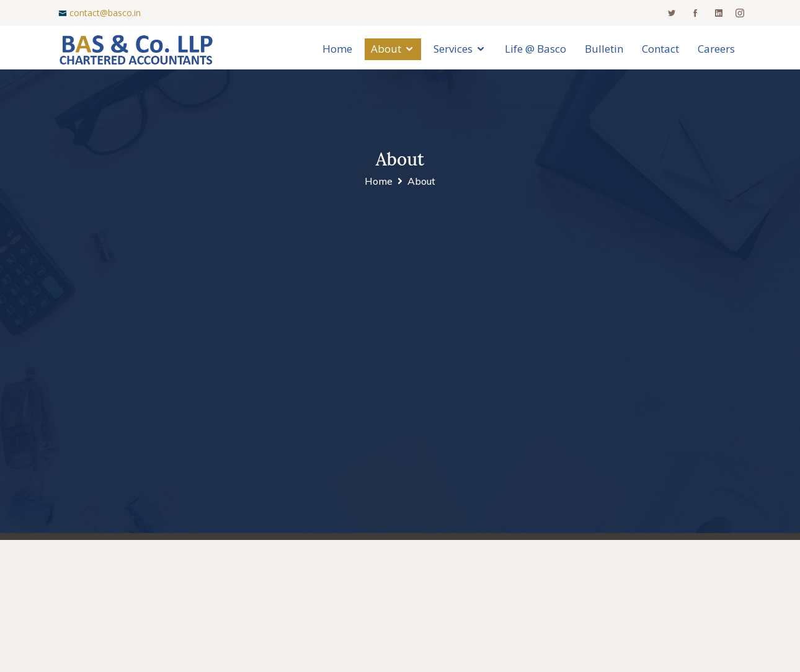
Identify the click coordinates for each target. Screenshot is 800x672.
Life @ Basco (536, 49)
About (386, 49)
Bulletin (604, 49)
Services (453, 49)
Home (337, 49)
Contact (660, 49)
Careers (716, 49)
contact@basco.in (105, 13)
